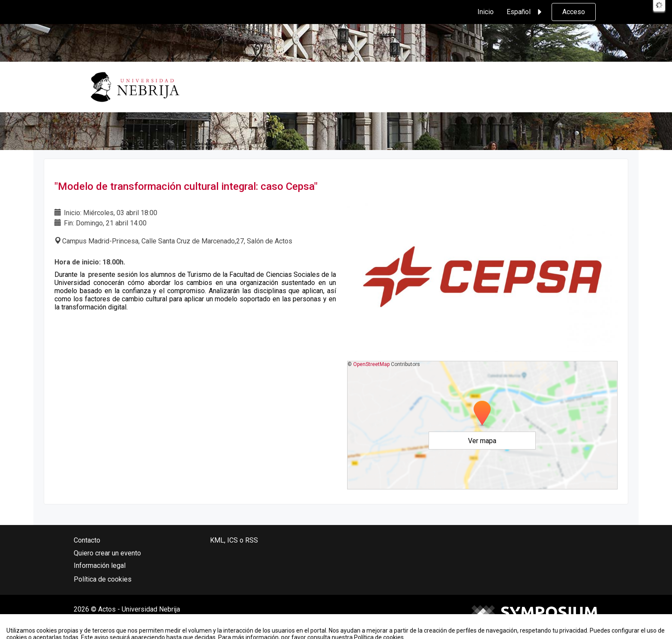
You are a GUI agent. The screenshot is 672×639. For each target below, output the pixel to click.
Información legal (100, 565)
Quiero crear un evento (107, 553)
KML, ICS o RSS (234, 540)
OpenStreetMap (371, 364)
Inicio (486, 12)
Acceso (574, 12)
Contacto (87, 540)
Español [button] (525, 12)
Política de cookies (103, 579)
